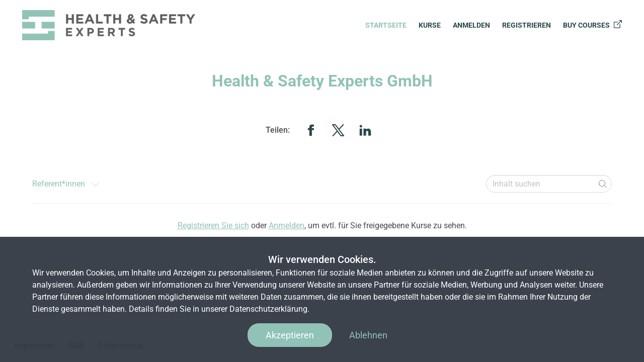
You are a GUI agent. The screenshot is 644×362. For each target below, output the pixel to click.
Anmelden (471, 25)
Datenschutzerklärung (268, 309)
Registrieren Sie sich (213, 225)
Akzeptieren (290, 335)
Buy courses (592, 25)
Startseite (386, 25)
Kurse (430, 25)
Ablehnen (368, 335)
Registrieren (527, 25)
